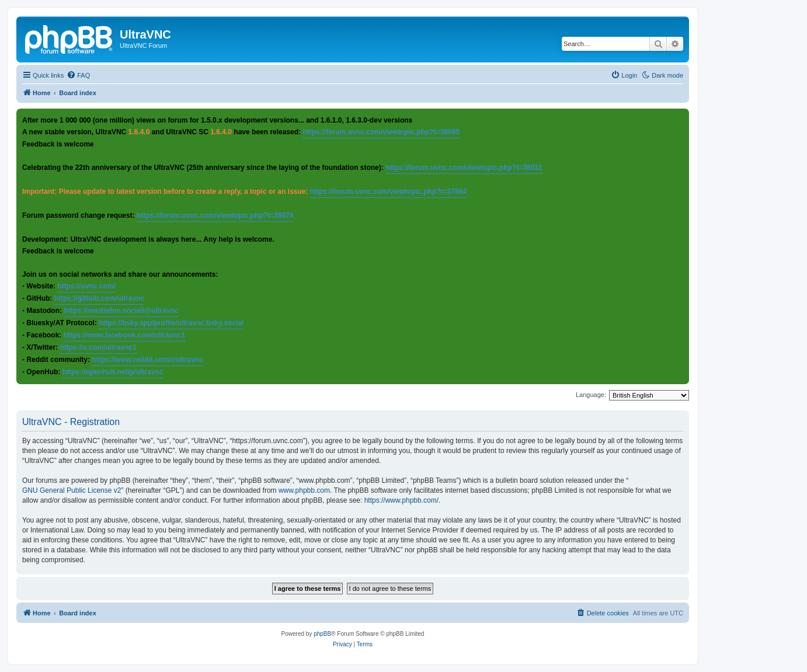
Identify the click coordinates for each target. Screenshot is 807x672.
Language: (591, 395)
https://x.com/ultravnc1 (98, 347)
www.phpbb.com (304, 490)
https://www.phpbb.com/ (401, 500)
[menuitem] (78, 75)
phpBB (322, 634)
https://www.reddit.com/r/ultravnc (147, 360)
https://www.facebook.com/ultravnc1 (124, 335)
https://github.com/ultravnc (100, 298)
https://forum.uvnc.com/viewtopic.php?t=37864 (388, 191)
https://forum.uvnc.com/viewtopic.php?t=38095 (381, 132)
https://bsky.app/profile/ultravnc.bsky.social (171, 323)
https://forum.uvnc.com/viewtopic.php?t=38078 (215, 215)
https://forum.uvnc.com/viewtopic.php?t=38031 (464, 168)
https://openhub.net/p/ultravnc (113, 372)
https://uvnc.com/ (86, 286)
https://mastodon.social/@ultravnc (121, 311)
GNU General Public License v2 (72, 490)
